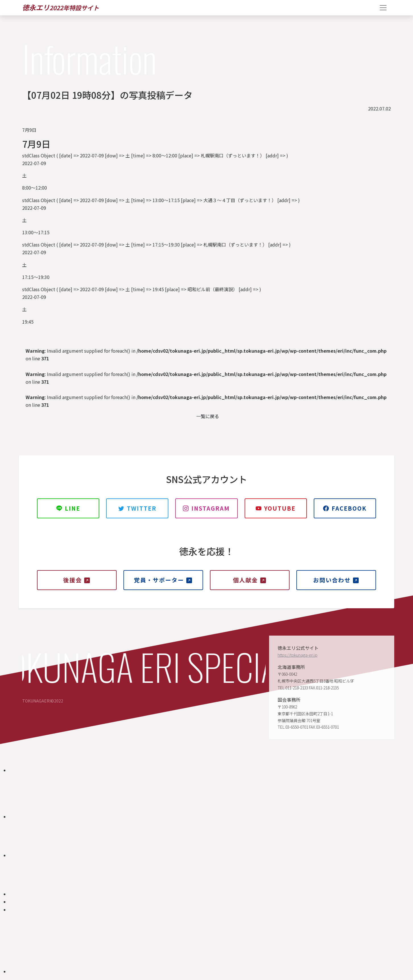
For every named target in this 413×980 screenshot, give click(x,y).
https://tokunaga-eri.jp (298, 655)
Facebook (345, 508)
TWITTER (137, 508)
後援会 (77, 580)
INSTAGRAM (206, 508)
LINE (68, 508)
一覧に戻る (208, 416)
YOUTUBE (276, 508)
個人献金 (250, 580)
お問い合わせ (336, 580)
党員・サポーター (163, 580)
